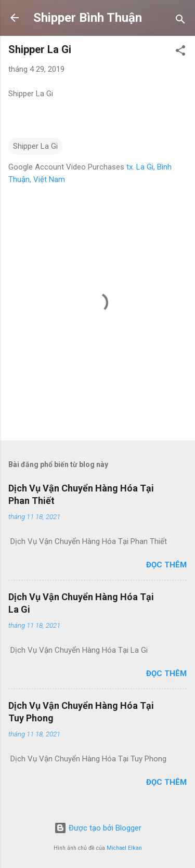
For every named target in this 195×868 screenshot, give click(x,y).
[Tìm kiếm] (180, 21)
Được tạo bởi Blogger (98, 828)
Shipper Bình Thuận (88, 18)
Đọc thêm (166, 565)
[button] (180, 52)
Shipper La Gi (35, 146)
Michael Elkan (124, 848)
